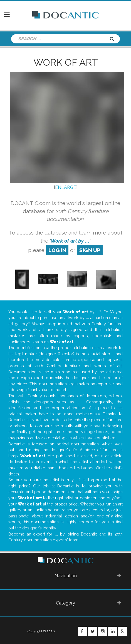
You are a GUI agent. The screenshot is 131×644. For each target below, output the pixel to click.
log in (57, 250)
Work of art (66, 62)
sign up (90, 250)
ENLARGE (66, 187)
